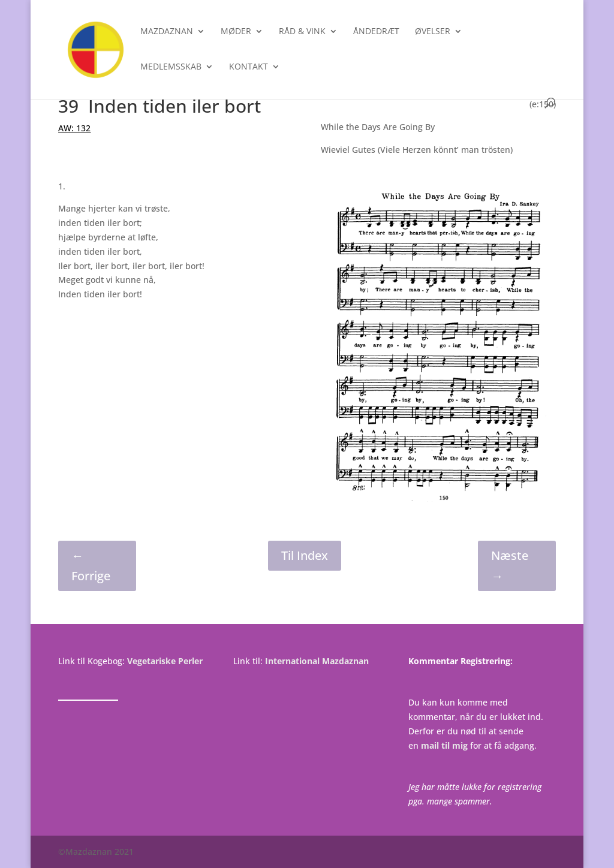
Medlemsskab (171, 67)
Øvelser (433, 32)
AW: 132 (74, 128)
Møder (236, 32)
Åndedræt (376, 32)
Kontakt (249, 67)
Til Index (305, 555)
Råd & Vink (302, 32)
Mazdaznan (167, 32)
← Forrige (91, 566)
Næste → (510, 566)
